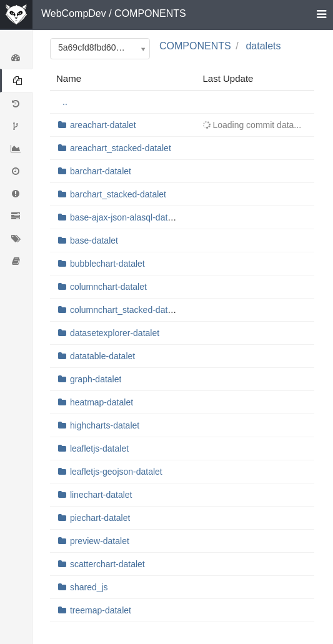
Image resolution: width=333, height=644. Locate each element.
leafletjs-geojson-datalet (116, 472)
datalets (263, 46)
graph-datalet (96, 379)
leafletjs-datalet (99, 448)
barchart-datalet (101, 171)
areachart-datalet (103, 125)
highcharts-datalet (105, 425)
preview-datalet (100, 541)
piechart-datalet (100, 518)
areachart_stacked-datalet (121, 148)
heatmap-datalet (102, 402)
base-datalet (94, 240)
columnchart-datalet (108, 287)
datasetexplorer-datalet (115, 333)
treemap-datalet (101, 610)
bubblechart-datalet (107, 264)
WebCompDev (74, 13)
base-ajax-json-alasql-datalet (126, 217)
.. (65, 102)
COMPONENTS (150, 13)
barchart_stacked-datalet (118, 194)
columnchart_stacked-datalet (126, 310)
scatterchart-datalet (107, 564)
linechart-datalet (101, 495)
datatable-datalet (102, 356)
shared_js (89, 587)
